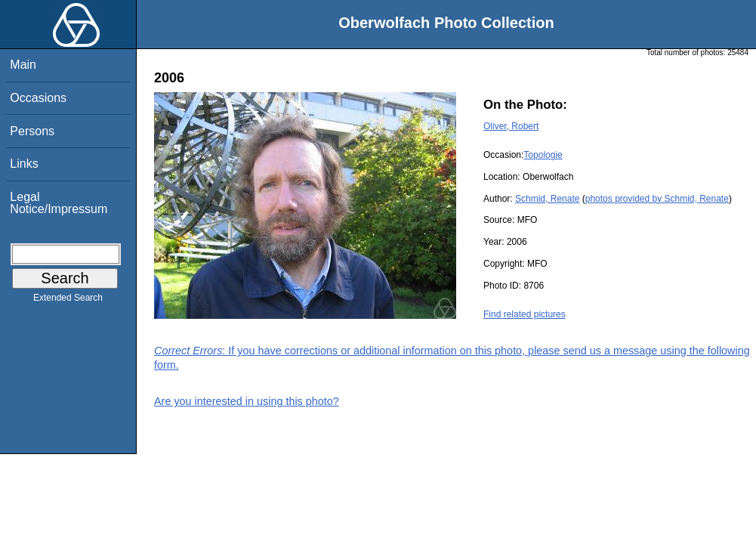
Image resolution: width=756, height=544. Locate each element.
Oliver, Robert (511, 126)
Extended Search (68, 301)
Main (23, 65)
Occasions (38, 98)
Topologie (543, 155)
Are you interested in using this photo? (247, 401)
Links (24, 164)
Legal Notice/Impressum (59, 203)
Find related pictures (525, 314)
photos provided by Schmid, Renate (657, 199)
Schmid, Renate (547, 199)
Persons (32, 131)
